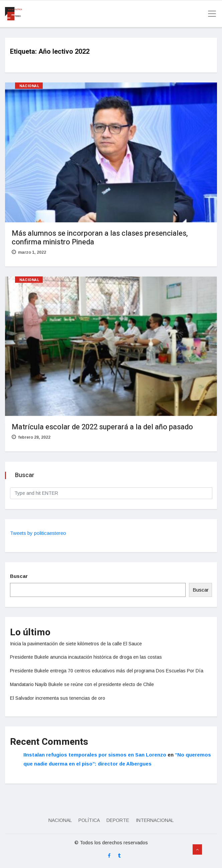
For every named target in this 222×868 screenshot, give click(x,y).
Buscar (19, 576)
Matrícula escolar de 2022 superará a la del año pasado (102, 427)
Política (89, 820)
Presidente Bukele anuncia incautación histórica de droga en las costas (86, 657)
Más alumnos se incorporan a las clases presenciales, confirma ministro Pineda (100, 238)
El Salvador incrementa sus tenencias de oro (58, 698)
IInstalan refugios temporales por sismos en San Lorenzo (95, 755)
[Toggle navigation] (210, 14)
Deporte (118, 820)
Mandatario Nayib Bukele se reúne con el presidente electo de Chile (82, 684)
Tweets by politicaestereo (38, 533)
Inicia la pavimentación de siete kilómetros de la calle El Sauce (76, 644)
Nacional (29, 86)
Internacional (155, 820)
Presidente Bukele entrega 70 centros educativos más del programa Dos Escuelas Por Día (107, 671)
